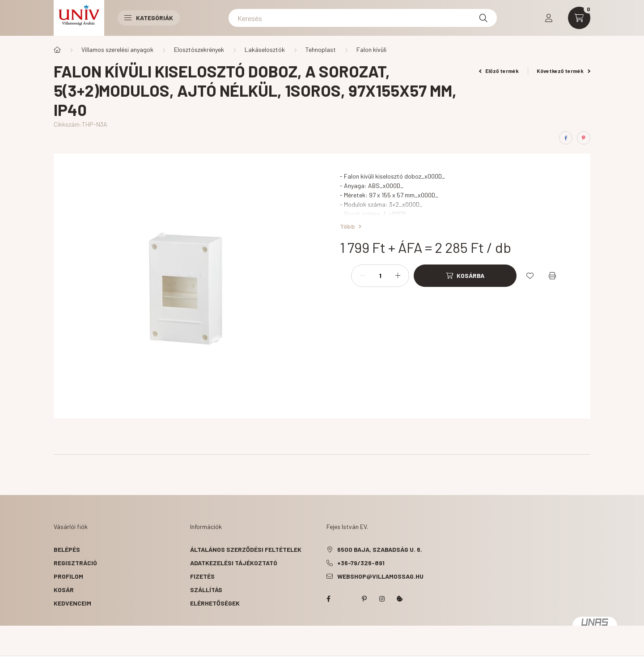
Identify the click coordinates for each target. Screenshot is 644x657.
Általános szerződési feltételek (246, 549)
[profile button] (549, 18)
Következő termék (563, 71)
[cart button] (579, 18)
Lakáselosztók (265, 49)
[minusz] (363, 276)
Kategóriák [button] (149, 18)
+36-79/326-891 (361, 563)
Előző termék (499, 71)
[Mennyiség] (380, 276)
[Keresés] (363, 18)
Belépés (67, 549)
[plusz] (398, 276)
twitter (346, 599)
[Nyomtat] (552, 276)
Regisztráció (75, 563)
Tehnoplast (321, 49)
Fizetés (202, 576)
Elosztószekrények (199, 49)
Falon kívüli (371, 49)
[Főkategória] (57, 50)
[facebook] (566, 138)
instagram (382, 599)
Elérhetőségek (215, 603)
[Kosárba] (465, 276)
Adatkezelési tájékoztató (234, 563)
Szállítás (206, 590)
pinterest (364, 599)
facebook (328, 599)
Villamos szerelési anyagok (117, 49)
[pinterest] (584, 138)
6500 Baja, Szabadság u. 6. (380, 549)
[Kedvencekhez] (530, 276)
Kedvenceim (72, 603)
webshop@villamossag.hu (380, 576)
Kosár (64, 590)
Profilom (68, 576)
